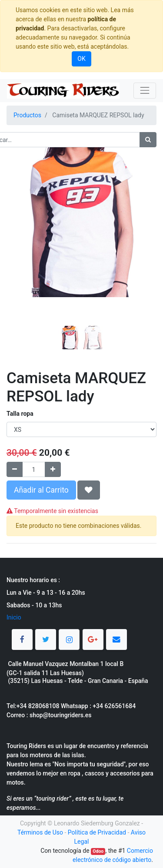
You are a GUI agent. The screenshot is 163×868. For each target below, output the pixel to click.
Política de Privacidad (97, 832)
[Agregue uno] (53, 469)
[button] (18, 234)
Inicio (14, 617)
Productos (27, 115)
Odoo (98, 851)
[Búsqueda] (148, 140)
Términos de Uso (40, 832)
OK (81, 59)
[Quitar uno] (15, 469)
